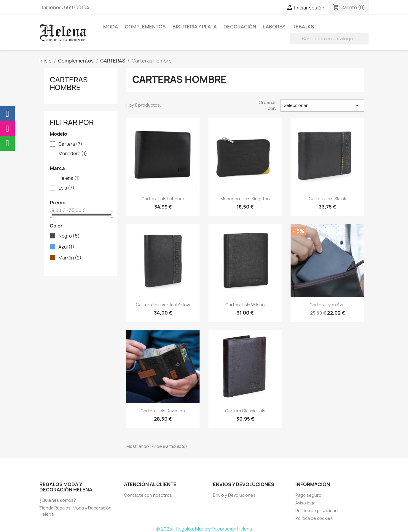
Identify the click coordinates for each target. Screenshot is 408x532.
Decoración (240, 27)
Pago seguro (308, 495)
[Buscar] (329, 39)
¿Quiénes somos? (58, 500)
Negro (69, 236)
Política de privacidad (317, 511)
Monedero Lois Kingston (245, 199)
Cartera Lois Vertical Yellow (163, 305)
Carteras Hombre (69, 84)
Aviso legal (306, 503)
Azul (66, 247)
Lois (66, 188)
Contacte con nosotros (148, 495)
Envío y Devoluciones (234, 495)
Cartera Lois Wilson (245, 305)
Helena (69, 178)
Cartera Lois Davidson (163, 411)
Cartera (70, 144)
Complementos (145, 27)
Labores (274, 27)
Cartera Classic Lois (245, 411)
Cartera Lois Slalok (327, 199)
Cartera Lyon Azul (327, 305)
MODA (111, 27)
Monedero (73, 154)
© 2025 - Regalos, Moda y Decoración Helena (204, 529)
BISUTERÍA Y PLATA (195, 27)
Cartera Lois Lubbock (163, 199)
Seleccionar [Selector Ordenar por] (322, 105)
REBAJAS (303, 27)
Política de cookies (314, 518)
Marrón (70, 258)
